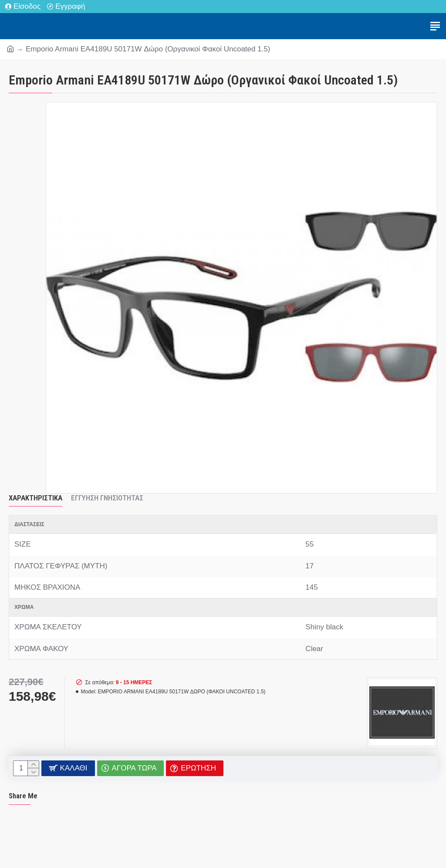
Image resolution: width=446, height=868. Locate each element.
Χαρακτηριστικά (35, 498)
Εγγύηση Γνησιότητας (107, 498)
